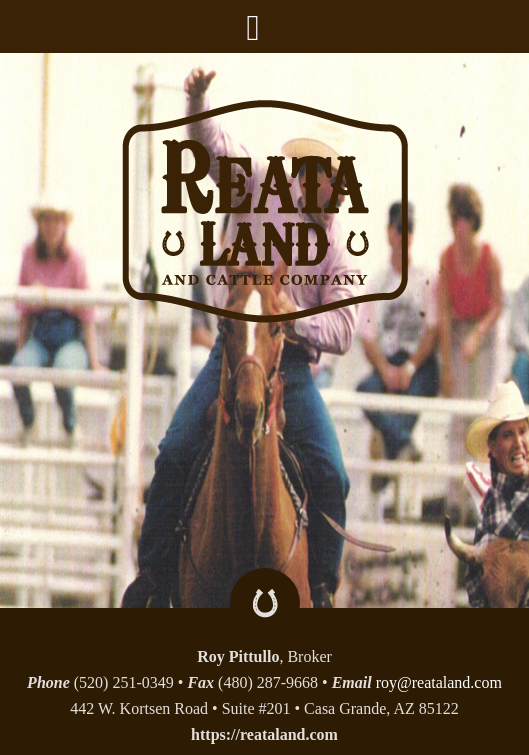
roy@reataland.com (439, 682)
